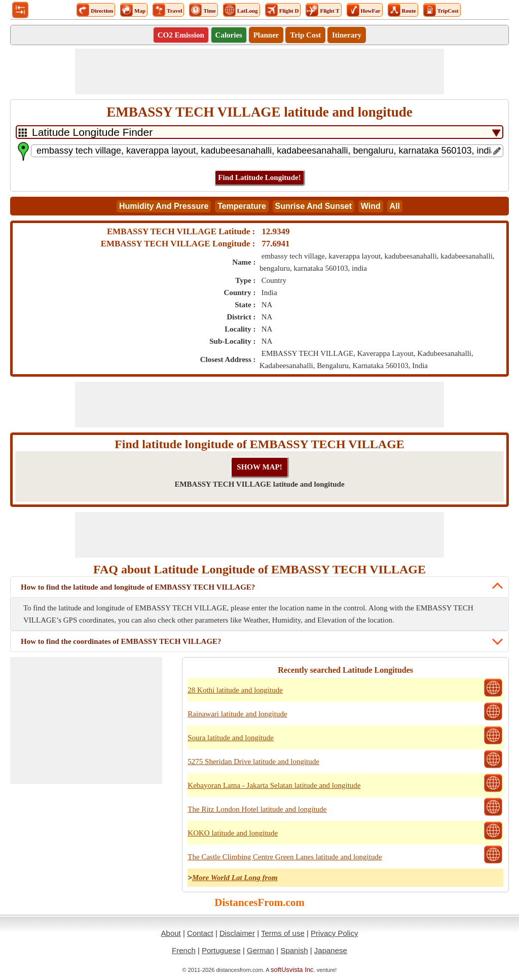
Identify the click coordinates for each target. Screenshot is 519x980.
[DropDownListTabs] (259, 132)
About (171, 933)
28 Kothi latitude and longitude (235, 690)
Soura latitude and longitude (231, 738)
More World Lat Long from (235, 878)
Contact (200, 933)
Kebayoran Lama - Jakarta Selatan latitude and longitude (274, 785)
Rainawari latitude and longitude (237, 714)
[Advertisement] (259, 71)
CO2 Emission (181, 35)
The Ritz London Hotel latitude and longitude (257, 809)
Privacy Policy (334, 933)
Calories (229, 35)
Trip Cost (305, 35)
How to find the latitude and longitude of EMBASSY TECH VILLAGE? (138, 587)
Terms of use (283, 933)
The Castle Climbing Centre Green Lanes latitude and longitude (285, 857)
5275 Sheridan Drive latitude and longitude (253, 761)
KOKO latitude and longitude (233, 833)
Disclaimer (237, 933)
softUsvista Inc (292, 970)
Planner (266, 35)
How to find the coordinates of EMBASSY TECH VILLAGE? (121, 641)
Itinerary (347, 35)
